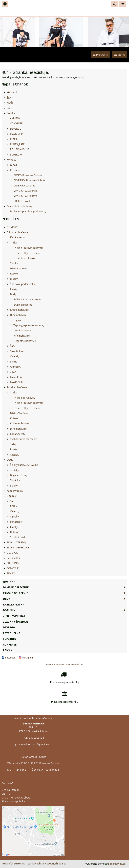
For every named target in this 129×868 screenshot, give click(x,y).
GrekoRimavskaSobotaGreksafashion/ (64, 664)
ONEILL (14, 455)
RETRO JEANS (18, 144)
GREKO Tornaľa (22, 201)
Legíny (17, 320)
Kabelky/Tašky (15, 491)
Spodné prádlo (19, 537)
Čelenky (15, 511)
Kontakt (11, 160)
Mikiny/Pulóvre (19, 413)
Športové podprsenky (23, 284)
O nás (13, 165)
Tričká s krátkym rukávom (28, 248)
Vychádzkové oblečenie (24, 439)
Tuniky (14, 263)
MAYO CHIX (17, 134)
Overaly (15, 356)
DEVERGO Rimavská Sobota (29, 180)
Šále (12, 501)
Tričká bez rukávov (24, 258)
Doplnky (12, 496)
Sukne (14, 362)
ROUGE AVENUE (19, 149)
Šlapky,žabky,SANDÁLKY (24, 465)
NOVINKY (12, 227)
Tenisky (14, 470)
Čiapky (14, 527)
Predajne (15, 170)
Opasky (14, 517)
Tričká (14, 243)
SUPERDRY (16, 155)
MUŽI (10, 103)
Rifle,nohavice (21, 336)
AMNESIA (15, 118)
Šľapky (14, 486)
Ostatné (15, 532)
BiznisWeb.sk (118, 864)
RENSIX (14, 139)
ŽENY (10, 98)
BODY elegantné (23, 305)
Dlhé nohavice (18, 315)
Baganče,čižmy (19, 475)
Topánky (15, 480)
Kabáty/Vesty (18, 434)
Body (13, 294)
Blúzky (14, 279)
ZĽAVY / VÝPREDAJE (18, 548)
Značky (11, 113)
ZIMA (13, 372)
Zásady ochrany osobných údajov (47, 864)
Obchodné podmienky (20, 206)
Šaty (13, 346)
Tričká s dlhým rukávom (27, 253)
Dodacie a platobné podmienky (28, 211)
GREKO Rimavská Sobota (28, 175)
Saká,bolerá (17, 351)
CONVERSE (16, 123)
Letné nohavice (22, 330)
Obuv (10, 460)
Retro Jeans (13, 558)
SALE (9, 108)
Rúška (14, 506)
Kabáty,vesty (17, 237)
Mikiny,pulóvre (19, 268)
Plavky (14, 289)
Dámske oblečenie (17, 232)
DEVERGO (16, 129)
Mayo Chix (16, 377)
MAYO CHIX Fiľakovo (25, 196)
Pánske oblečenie (17, 387)
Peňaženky (16, 522)
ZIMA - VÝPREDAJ (16, 542)
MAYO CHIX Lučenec (25, 191)
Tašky (13, 444)
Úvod (12, 92)
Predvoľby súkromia (13, 864)
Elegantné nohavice (25, 341)
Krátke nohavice (19, 310)
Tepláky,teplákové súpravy (29, 325)
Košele (14, 274)
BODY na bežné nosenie (27, 299)
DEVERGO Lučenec (24, 186)
